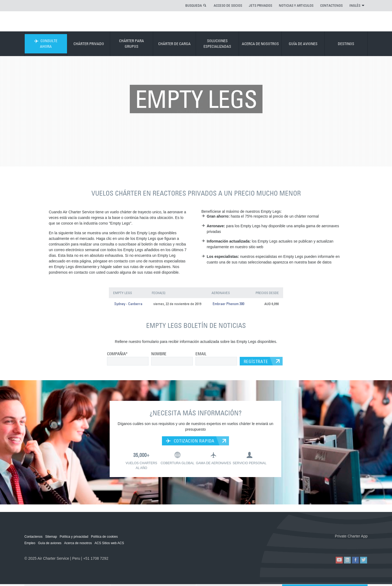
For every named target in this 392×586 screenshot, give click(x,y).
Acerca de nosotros (78, 544)
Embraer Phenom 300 (227, 304)
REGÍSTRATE (256, 362)
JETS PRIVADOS (260, 5)
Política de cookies (104, 537)
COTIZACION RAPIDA (190, 441)
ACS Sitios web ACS (109, 544)
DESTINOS (346, 44)
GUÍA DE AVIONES (303, 44)
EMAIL (201, 354)
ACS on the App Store (332, 545)
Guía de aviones (50, 544)
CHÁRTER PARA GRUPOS (132, 44)
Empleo (30, 544)
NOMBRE (159, 354)
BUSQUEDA (194, 5)
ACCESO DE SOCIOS (228, 5)
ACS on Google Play (356, 545)
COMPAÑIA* (117, 354)
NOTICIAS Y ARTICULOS (296, 5)
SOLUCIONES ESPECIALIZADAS (217, 44)
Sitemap (51, 537)
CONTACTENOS (331, 5)
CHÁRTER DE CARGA (174, 44)
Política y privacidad (74, 537)
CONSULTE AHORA (46, 44)
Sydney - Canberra (128, 304)
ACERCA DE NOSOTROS (260, 44)
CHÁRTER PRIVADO (89, 44)
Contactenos (33, 537)
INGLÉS (357, 5)
